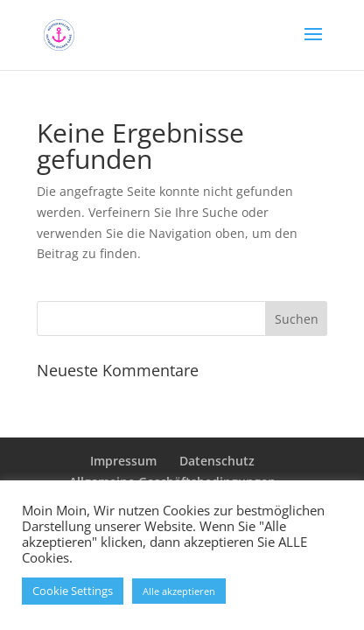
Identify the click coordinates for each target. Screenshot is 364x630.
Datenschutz (217, 461)
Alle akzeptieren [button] (179, 591)
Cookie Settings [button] (73, 591)
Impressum (123, 461)
